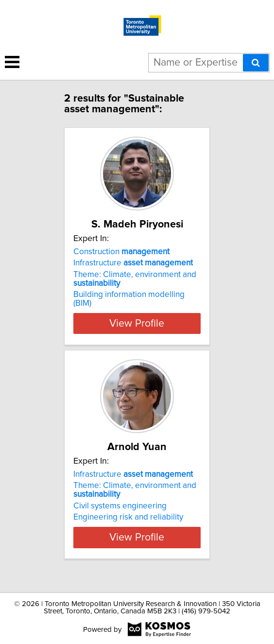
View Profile (137, 323)
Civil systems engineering (120, 506)
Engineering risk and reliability (128, 517)
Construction (121, 252)
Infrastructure (133, 263)
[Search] (256, 63)
